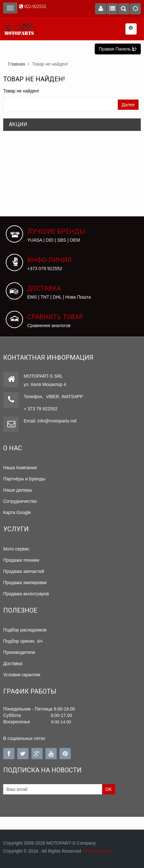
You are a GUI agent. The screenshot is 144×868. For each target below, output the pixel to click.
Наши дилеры (18, 490)
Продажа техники (21, 560)
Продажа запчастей (24, 571)
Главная (16, 64)
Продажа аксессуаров (26, 594)
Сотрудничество (20, 501)
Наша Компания (20, 468)
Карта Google (17, 512)
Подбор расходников (25, 630)
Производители (19, 652)
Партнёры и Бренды (24, 479)
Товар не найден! (50, 64)
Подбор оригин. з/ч (23, 641)
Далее (128, 105)
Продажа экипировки (25, 583)
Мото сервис (16, 549)
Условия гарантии (22, 675)
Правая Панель (118, 49)
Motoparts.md (99, 851)
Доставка (13, 663)
